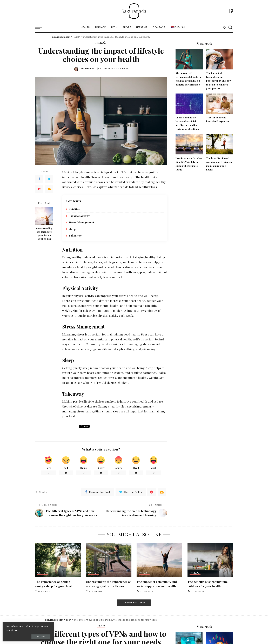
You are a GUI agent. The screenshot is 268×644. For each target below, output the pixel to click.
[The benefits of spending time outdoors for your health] (210, 560)
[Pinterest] (39, 189)
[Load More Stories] (134, 603)
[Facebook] (39, 179)
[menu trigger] (40, 27)
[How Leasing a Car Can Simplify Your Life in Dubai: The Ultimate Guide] (189, 144)
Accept (41, 637)
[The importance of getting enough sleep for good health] (58, 560)
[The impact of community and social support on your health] (159, 560)
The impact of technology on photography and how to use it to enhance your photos (219, 81)
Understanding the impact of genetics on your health (44, 233)
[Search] (230, 27)
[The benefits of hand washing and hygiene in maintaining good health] (220, 144)
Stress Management (81, 222)
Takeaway (75, 235)
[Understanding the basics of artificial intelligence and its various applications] (189, 104)
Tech (101, 626)
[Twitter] (49, 179)
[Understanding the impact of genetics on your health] (44, 216)
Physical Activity (79, 216)
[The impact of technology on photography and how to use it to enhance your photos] (220, 59)
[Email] (49, 189)
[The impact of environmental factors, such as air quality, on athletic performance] (189, 59)
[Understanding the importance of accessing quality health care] (109, 560)
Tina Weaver (87, 69)
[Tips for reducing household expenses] (220, 104)
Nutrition (74, 209)
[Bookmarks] (231, 11)
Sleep (72, 229)
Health (101, 43)
